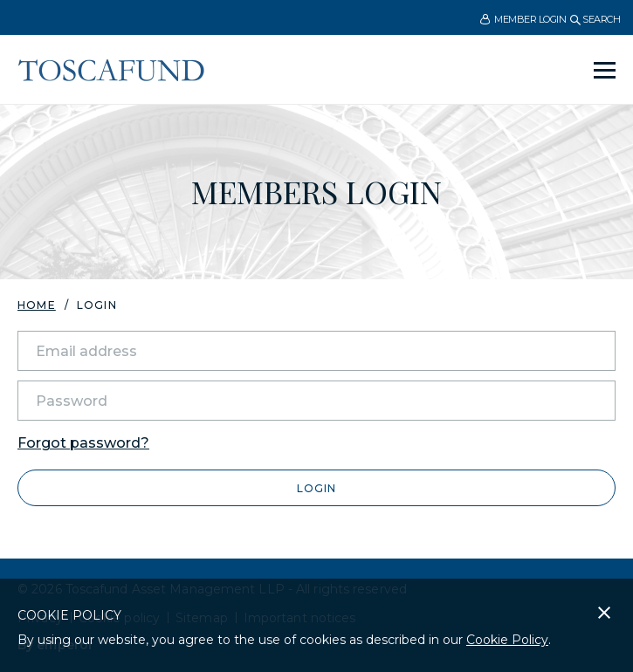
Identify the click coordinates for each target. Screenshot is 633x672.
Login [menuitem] (97, 305)
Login (316, 488)
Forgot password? (83, 443)
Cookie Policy (507, 640)
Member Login (523, 20)
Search (595, 19)
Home (37, 305)
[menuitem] (523, 19)
